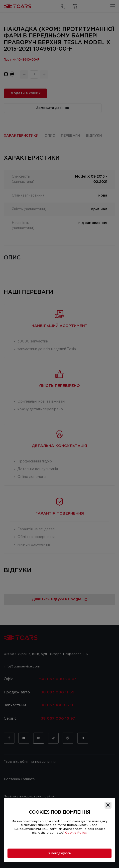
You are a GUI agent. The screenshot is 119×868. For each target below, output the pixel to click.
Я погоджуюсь (60, 853)
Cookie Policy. (76, 833)
